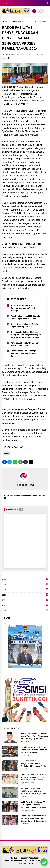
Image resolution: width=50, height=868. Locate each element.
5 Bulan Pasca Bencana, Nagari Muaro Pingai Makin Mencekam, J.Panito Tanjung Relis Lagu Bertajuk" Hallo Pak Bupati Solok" (34, 736)
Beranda (5, 21)
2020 (25, 611)
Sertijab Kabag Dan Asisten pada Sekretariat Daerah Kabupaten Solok (25, 353)
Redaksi (15, 858)
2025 (25, 585)
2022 (25, 600)
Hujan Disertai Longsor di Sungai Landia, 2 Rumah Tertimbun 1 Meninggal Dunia (33, 763)
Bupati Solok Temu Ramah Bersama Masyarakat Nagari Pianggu (23, 308)
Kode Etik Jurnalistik (14, 861)
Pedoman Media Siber (29, 858)
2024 (25, 590)
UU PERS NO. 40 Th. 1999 (35, 861)
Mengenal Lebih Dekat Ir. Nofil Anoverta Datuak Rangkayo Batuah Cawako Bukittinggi (33, 777)
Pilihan (13, 21)
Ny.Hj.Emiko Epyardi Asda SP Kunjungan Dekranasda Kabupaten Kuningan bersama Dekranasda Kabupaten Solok (34, 805)
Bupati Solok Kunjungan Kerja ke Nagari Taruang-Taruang (25, 325)
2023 (25, 595)
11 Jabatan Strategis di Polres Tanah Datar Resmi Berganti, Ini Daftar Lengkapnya (34, 750)
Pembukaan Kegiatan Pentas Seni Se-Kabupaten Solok (25, 344)
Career (30, 863)
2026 (25, 579)
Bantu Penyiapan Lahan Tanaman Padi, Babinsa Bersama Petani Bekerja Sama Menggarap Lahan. (34, 791)
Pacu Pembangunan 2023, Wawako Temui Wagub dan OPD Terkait (25, 317)
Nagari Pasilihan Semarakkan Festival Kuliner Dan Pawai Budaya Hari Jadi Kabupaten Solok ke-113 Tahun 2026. (33, 819)
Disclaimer (21, 863)
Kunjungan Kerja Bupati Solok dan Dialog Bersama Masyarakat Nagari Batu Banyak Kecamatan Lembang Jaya (26, 335)
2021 (25, 605)
